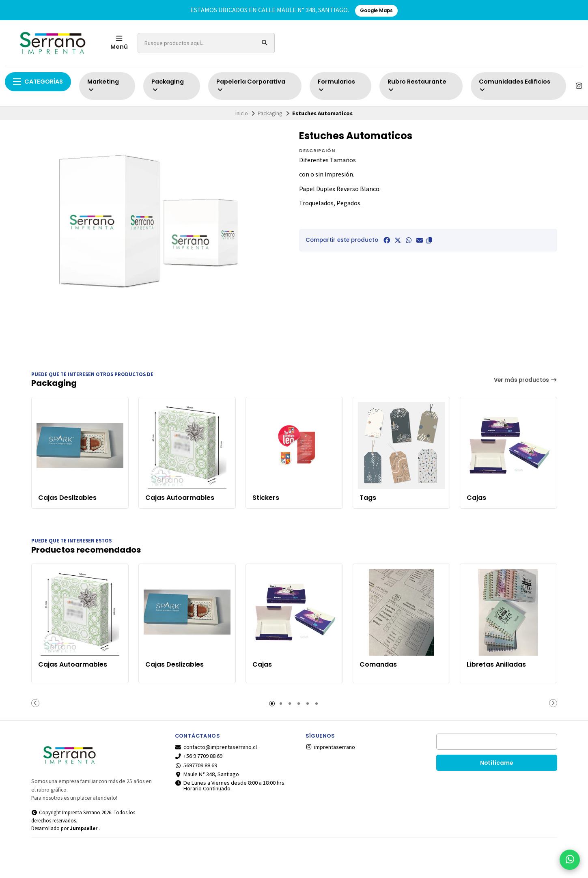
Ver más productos (526, 380)
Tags (368, 498)
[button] (429, 240)
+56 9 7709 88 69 (199, 756)
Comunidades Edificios (515, 85)
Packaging (168, 85)
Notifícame (496, 763)
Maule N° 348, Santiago (207, 774)
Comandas (378, 665)
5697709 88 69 (196, 765)
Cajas (476, 498)
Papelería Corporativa (251, 85)
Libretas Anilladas (496, 665)
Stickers (266, 498)
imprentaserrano (330, 747)
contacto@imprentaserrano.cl (216, 747)
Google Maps (376, 11)
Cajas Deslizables (67, 498)
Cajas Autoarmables (180, 498)
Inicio (242, 113)
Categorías (38, 82)
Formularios (336, 85)
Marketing (103, 85)
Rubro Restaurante (417, 85)
